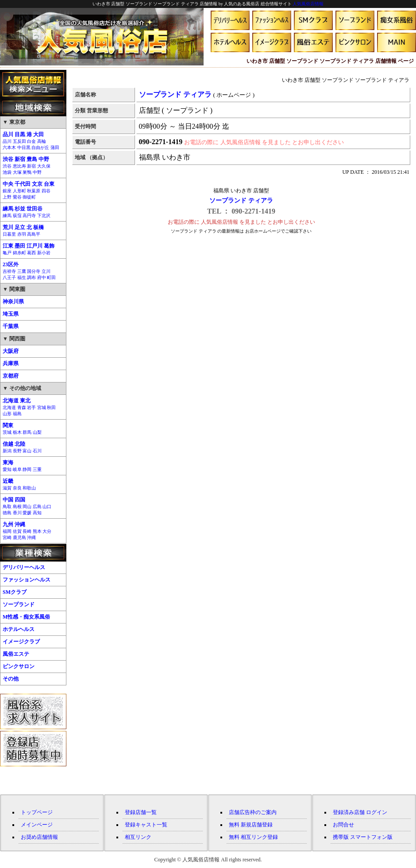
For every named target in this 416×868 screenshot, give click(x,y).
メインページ (37, 825)
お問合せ (343, 825)
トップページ (37, 812)
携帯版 (341, 837)
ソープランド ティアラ (241, 201)
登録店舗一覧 (141, 812)
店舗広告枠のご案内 (253, 812)
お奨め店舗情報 (39, 837)
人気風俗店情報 (308, 4)
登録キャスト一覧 (146, 825)
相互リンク (138, 837)
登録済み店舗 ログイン (360, 812)
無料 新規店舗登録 (251, 825)
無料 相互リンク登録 (253, 837)
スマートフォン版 (371, 837)
